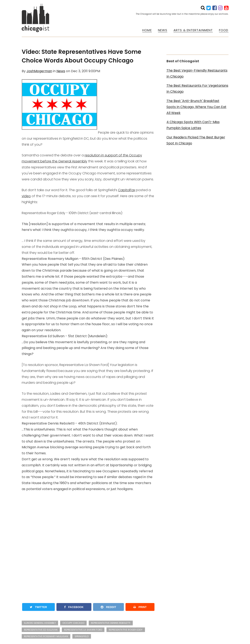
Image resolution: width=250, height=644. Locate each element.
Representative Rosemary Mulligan (46, 636)
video (26, 196)
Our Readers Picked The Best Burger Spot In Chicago (196, 140)
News (61, 71)
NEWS (163, 30)
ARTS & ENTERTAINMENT (193, 30)
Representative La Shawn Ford (83, 630)
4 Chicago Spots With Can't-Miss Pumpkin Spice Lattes (193, 125)
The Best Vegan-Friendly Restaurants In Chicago (197, 73)
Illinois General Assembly (40, 623)
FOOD (224, 30)
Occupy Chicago (73, 623)
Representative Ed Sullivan (41, 630)
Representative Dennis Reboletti (111, 623)
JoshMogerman (39, 71)
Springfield (82, 636)
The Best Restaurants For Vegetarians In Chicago (197, 89)
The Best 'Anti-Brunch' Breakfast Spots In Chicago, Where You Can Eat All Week (196, 107)
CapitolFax (127, 190)
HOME (147, 30)
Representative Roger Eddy (126, 630)
